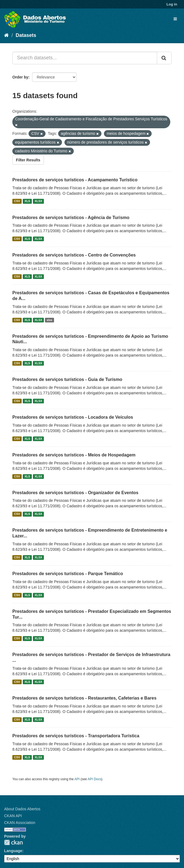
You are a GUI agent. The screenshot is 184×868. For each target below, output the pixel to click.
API (77, 779)
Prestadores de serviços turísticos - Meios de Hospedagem (74, 455)
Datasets (26, 35)
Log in (172, 4)
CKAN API (13, 816)
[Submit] (164, 58)
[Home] (6, 35)
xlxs (49, 320)
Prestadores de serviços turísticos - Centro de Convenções (74, 255)
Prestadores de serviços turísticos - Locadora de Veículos (73, 417)
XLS (27, 201)
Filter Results (28, 160)
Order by (20, 77)
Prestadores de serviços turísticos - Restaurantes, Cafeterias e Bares (84, 698)
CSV (17, 201)
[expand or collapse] (175, 19)
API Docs (95, 779)
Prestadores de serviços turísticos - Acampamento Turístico (75, 180)
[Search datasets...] (85, 58)
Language (13, 851)
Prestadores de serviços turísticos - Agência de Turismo (71, 218)
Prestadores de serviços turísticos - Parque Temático (68, 574)
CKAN (13, 842)
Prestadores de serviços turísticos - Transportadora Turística (76, 736)
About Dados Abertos (22, 809)
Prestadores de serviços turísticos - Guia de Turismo (67, 379)
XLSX (38, 201)
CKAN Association (20, 823)
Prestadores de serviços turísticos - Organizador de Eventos (75, 493)
